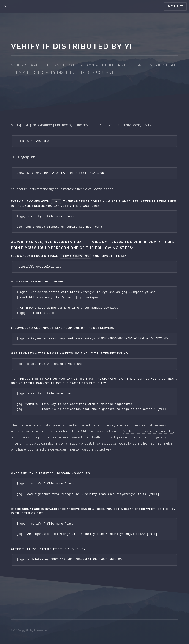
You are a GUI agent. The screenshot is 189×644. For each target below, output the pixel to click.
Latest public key (75, 256)
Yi (6, 6)
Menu (173, 6)
